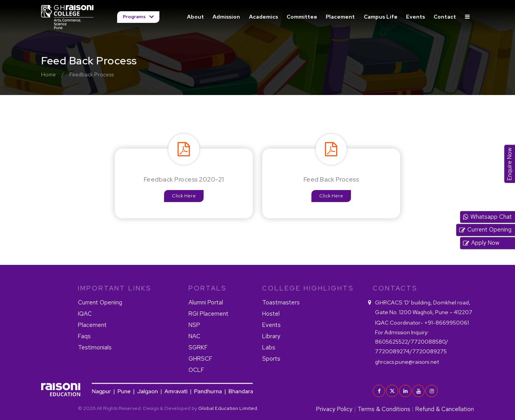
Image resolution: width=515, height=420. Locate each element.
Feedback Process (92, 74)
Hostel (271, 314)
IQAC (85, 314)
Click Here (184, 196)
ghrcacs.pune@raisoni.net (407, 362)
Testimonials (95, 347)
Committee (302, 17)
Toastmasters (281, 302)
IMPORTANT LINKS (115, 288)
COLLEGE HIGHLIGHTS (308, 288)
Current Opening (100, 302)
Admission (226, 17)
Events (416, 17)
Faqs (84, 336)
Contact (445, 17)
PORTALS (208, 288)
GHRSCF (200, 359)
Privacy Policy (334, 409)
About (195, 17)
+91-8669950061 (422, 322)
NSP (194, 325)
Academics (264, 17)
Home (48, 74)
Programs (135, 17)
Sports (271, 359)
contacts (395, 288)
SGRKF (198, 347)
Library (271, 336)
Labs (269, 347)
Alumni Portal (206, 302)
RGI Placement (208, 314)
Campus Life (381, 17)
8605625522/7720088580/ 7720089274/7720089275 (412, 342)
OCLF (196, 370)
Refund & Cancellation (445, 409)
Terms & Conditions (384, 409)
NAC (194, 336)
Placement (340, 17)
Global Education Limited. (228, 408)
